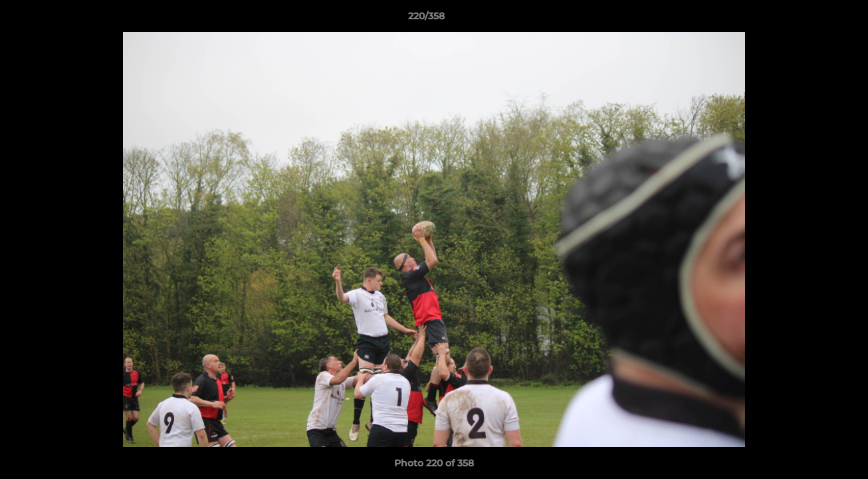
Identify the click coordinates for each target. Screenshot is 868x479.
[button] (812, 19)
